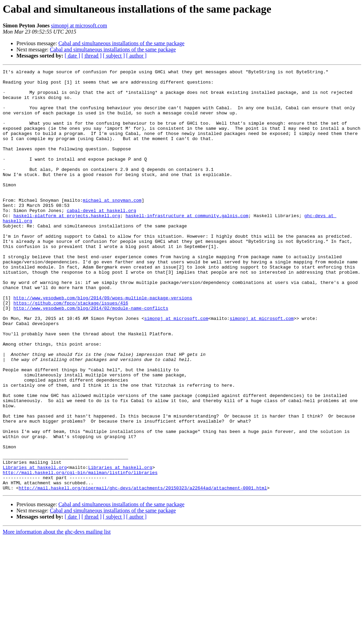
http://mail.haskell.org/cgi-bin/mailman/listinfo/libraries (80, 553)
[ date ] (72, 56)
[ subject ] (114, 56)
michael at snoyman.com (112, 227)
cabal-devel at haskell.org (101, 239)
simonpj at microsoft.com (79, 26)
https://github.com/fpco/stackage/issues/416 (71, 350)
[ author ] (136, 56)
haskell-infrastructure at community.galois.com (187, 245)
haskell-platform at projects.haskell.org (67, 245)
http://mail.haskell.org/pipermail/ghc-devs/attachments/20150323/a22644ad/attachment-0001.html (143, 572)
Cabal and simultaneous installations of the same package (121, 43)
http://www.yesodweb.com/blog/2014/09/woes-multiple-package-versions (103, 344)
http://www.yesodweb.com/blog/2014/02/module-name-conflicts (91, 356)
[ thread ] (92, 56)
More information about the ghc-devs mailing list (57, 616)
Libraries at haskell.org (35, 547)
